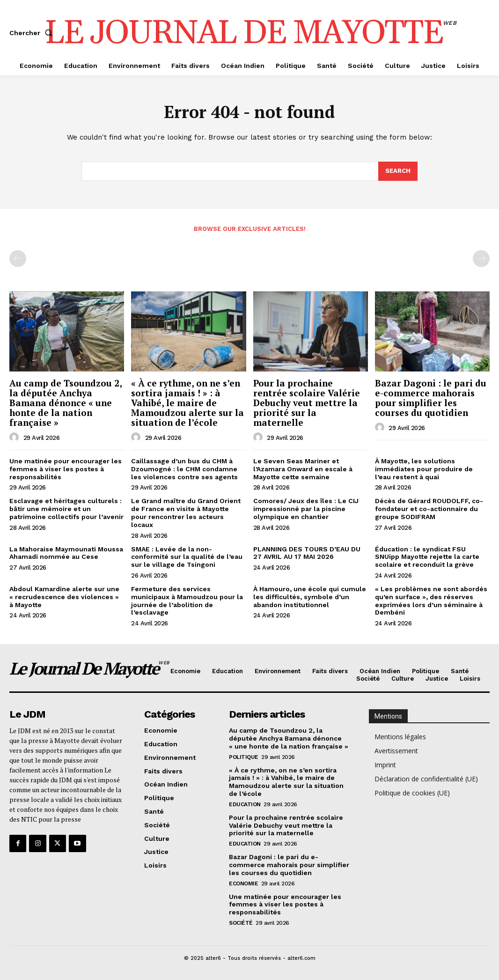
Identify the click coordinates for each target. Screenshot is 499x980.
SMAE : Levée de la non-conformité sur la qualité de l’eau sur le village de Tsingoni (187, 557)
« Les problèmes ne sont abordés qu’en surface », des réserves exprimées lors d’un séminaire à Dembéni (431, 601)
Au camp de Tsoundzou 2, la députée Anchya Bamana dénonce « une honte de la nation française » (66, 403)
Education (245, 804)
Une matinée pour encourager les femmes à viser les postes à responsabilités (66, 469)
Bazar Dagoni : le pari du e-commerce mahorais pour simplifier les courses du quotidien (431, 398)
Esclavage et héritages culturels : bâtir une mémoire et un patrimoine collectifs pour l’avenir (66, 509)
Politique (244, 757)
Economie (243, 883)
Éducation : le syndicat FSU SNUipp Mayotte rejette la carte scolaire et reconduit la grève (427, 557)
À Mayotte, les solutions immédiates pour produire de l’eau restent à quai (424, 469)
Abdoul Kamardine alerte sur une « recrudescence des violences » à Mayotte (64, 597)
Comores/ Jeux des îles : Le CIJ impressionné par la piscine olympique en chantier (306, 509)
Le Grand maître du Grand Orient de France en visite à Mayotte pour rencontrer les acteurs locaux (186, 512)
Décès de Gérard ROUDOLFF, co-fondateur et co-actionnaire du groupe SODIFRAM (429, 509)
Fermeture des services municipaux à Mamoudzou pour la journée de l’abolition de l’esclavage (187, 601)
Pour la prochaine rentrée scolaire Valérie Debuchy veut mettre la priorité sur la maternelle (307, 403)
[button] (33, 33)
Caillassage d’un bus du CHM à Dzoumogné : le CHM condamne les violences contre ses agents (184, 469)
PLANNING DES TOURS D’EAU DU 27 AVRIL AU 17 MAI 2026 (307, 553)
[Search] (398, 171)
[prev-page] (18, 259)
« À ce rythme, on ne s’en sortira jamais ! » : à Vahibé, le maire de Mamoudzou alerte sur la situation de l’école (187, 403)
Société (241, 923)
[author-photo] (15, 438)
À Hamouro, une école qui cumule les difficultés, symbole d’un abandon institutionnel (310, 597)
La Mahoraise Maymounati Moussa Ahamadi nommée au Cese (66, 553)
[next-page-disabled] (481, 259)
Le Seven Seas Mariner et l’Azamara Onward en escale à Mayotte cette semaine (303, 469)
